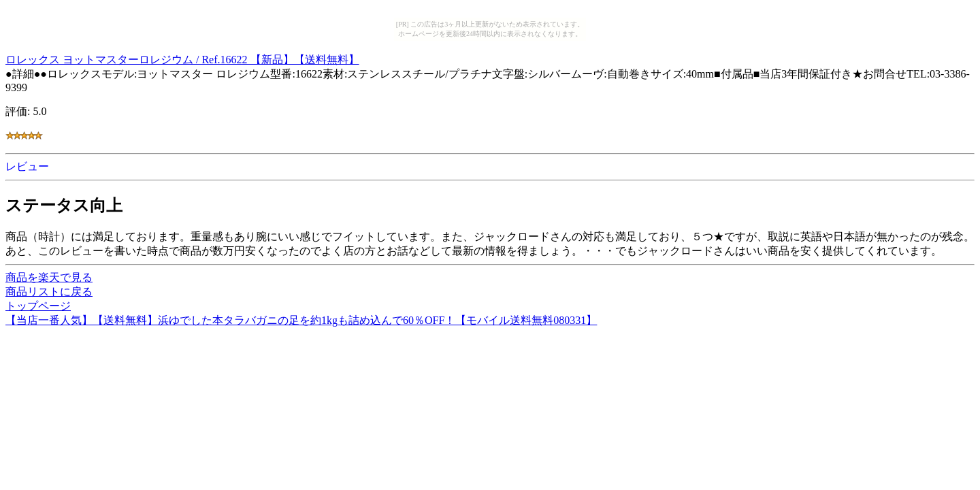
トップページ (38, 306)
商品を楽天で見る (49, 277)
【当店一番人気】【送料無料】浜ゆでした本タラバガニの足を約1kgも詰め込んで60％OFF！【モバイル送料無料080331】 (301, 320)
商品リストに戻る (49, 292)
